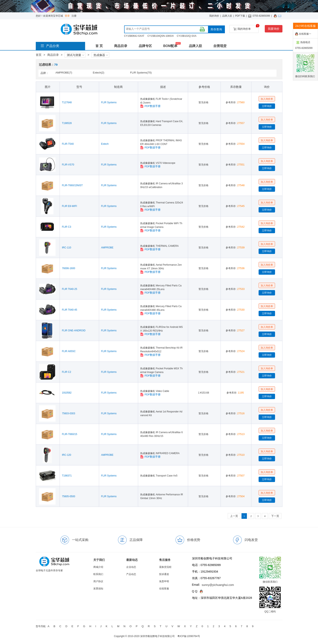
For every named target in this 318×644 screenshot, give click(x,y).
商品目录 (121, 46)
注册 (74, 16)
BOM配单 (170, 46)
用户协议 (98, 581)
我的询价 (214, 16)
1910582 (67, 393)
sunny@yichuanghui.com (218, 585)
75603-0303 (68, 413)
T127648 (67, 102)
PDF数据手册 (150, 106)
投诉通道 (164, 574)
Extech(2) (98, 73)
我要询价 (274, 29)
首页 (39, 55)
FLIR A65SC (69, 351)
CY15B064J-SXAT (134, 36)
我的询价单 (246, 28)
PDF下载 (240, 16)
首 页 (99, 46)
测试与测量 (75, 55)
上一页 (234, 516)
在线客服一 (303, 34)
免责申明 (164, 581)
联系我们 (98, 574)
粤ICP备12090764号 (189, 636)
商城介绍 (98, 567)
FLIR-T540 (68, 144)
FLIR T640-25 (69, 289)
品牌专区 (145, 46)
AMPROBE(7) (64, 73)
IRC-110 (66, 248)
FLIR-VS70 (68, 165)
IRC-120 (66, 455)
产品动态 (131, 574)
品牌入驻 (227, 16)
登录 (67, 16)
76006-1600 (68, 268)
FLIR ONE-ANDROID (74, 331)
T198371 (67, 476)
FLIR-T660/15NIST (72, 185)
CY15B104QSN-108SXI (160, 36)
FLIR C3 (66, 227)
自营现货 (220, 46)
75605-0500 (68, 496)
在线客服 (164, 589)
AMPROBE (107, 248)
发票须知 (98, 589)
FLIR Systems (109, 102)
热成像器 (101, 55)
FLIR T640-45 (69, 310)
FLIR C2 (66, 372)
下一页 (275, 516)
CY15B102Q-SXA (187, 36)
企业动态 (131, 567)
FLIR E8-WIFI (69, 206)
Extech (105, 144)
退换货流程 (165, 567)
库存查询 (216, 29)
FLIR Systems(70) (141, 73)
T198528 (67, 123)
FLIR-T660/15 (69, 434)
